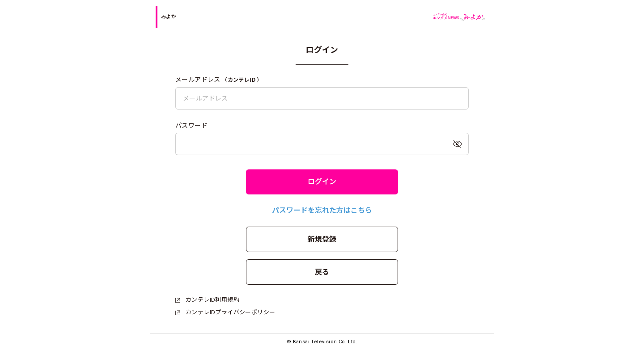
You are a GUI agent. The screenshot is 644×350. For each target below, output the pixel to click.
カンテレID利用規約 (207, 300)
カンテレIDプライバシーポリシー (225, 312)
